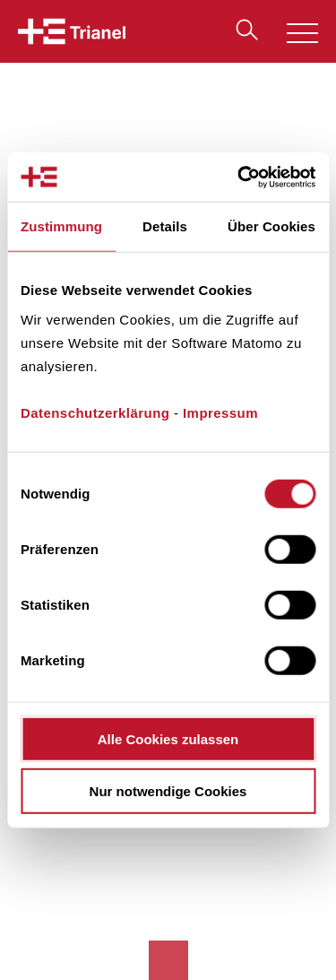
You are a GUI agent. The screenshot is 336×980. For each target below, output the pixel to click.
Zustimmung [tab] (61, 226)
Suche (243, 30)
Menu (297, 35)
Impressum (220, 412)
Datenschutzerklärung (95, 412)
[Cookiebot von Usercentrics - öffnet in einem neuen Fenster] (239, 177)
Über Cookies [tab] (271, 226)
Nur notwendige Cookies (168, 791)
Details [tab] (165, 226)
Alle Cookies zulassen (168, 738)
